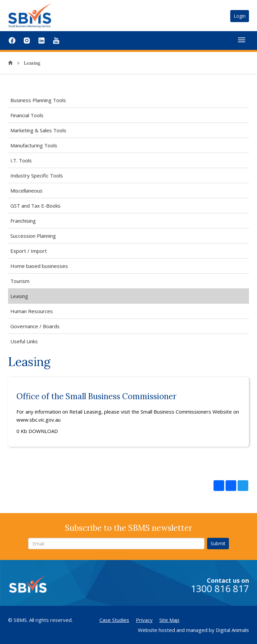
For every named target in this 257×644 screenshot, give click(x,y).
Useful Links (24, 341)
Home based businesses (39, 266)
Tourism (20, 281)
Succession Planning (33, 236)
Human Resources (32, 311)
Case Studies (114, 620)
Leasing (19, 296)
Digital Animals (232, 630)
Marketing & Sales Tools (38, 130)
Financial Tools (27, 115)
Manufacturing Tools (34, 145)
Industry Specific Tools (37, 175)
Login (240, 16)
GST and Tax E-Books (35, 206)
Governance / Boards (35, 326)
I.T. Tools (21, 160)
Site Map (169, 620)
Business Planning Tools (38, 100)
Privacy (144, 620)
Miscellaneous (26, 191)
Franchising (23, 221)
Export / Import (29, 251)
